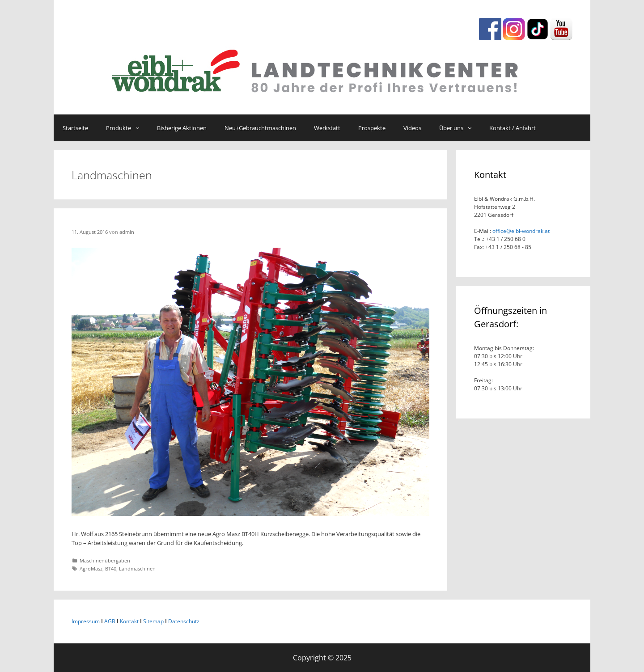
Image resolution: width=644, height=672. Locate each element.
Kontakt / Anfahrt (513, 128)
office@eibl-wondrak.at (520, 231)
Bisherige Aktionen (182, 128)
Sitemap (153, 621)
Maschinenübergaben (105, 560)
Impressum (86, 621)
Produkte (127, 128)
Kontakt (129, 621)
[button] (140, 128)
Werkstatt (327, 128)
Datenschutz (184, 621)
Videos (412, 128)
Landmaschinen (137, 568)
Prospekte (372, 128)
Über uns (460, 128)
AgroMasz (91, 568)
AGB (110, 621)
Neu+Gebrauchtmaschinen (260, 128)
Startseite (75, 128)
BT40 (111, 568)
